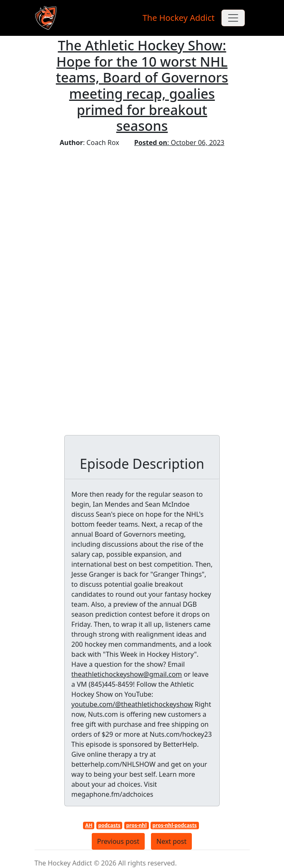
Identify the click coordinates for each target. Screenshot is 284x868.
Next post (171, 841)
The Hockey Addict (179, 18)
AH (89, 825)
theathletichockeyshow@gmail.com (127, 674)
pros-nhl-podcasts (174, 825)
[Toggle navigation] (233, 18)
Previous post (118, 841)
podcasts (109, 825)
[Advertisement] (142, 210)
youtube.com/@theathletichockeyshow (132, 704)
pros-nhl (136, 825)
